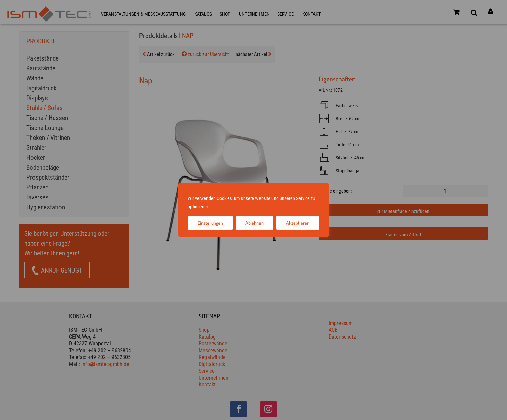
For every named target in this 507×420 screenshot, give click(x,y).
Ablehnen (255, 223)
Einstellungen (210, 223)
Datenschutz (245, 207)
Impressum (221, 207)
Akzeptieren (298, 223)
